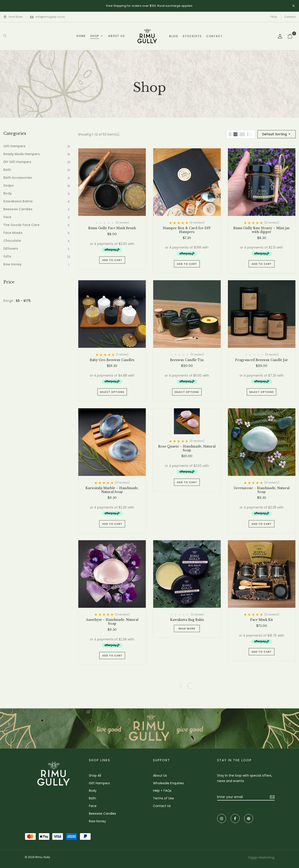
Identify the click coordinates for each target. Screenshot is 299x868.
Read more (187, 628)
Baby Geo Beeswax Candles (112, 360)
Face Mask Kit (262, 620)
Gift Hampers (14, 146)
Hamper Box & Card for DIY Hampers (187, 230)
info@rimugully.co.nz (50, 17)
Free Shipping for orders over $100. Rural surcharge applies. (150, 6)
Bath (7, 170)
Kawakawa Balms (18, 201)
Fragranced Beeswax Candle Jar (262, 360)
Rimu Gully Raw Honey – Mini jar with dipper (262, 230)
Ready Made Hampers (22, 154)
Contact (290, 17)
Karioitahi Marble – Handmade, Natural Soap (112, 490)
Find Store (13, 17)
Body (8, 193)
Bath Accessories (18, 178)
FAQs (274, 17)
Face (7, 217)
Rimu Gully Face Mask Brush (112, 228)
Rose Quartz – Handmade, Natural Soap (187, 448)
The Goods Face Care (21, 225)
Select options (112, 392)
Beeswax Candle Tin (187, 360)
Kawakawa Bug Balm (187, 620)
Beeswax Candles (18, 209)
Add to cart (112, 260)
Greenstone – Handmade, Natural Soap (262, 490)
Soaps (9, 185)
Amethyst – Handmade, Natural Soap (112, 622)
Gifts (7, 256)
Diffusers (11, 249)
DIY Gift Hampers (17, 162)
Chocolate (12, 241)
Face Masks (13, 233)
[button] (292, 36)
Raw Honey (12, 264)
